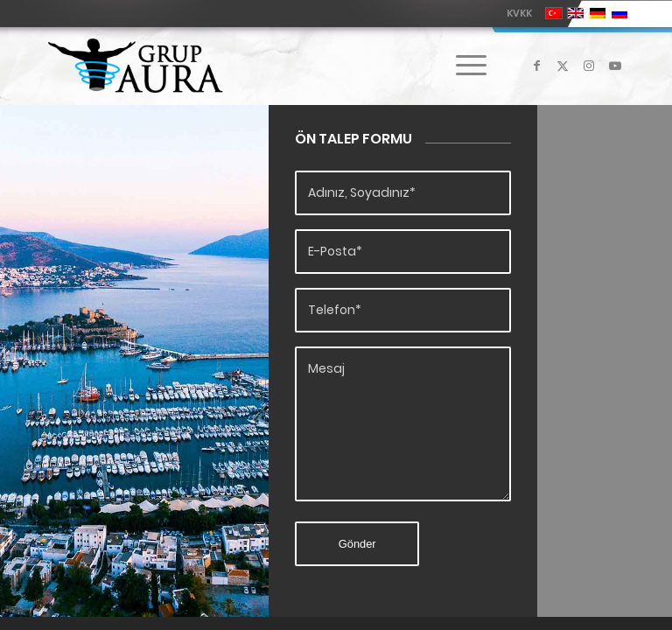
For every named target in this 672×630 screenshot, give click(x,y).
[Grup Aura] (135, 66)
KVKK (519, 13)
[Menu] (462, 66)
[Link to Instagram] (589, 66)
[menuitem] (515, 13)
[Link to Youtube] (615, 66)
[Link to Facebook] (536, 66)
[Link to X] (563, 66)
